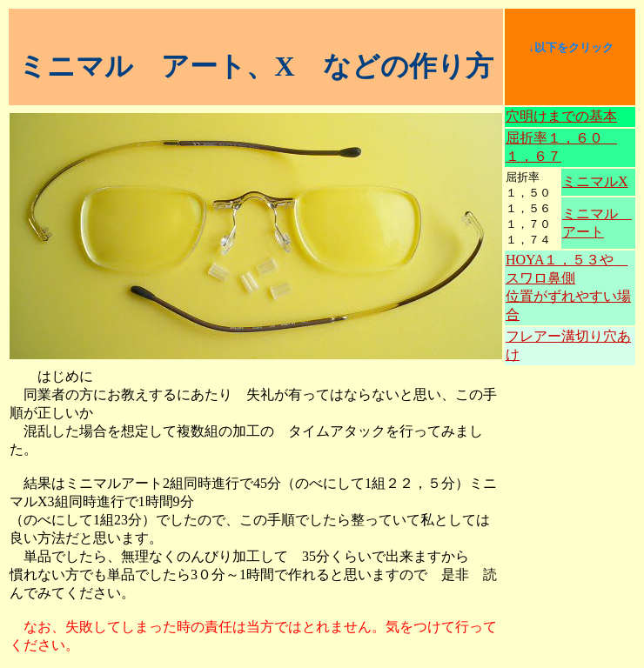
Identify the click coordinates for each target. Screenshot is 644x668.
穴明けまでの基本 (561, 116)
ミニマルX (595, 181)
